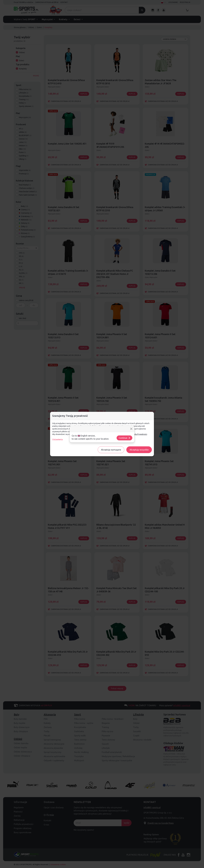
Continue (125, 438)
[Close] (131, 429)
